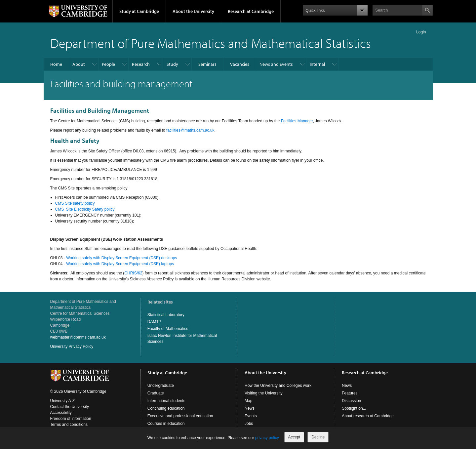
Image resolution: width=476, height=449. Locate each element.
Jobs (249, 424)
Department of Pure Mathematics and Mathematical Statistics (211, 43)
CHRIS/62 (133, 273)
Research (141, 64)
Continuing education (166, 408)
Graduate (156, 393)
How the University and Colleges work (278, 386)
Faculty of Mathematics (168, 329)
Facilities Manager (297, 121)
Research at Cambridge (251, 11)
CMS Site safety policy (75, 203)
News (250, 408)
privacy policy (267, 438)
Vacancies (240, 64)
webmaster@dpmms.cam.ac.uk (78, 337)
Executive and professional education (180, 416)
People (108, 64)
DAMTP (154, 322)
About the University (193, 11)
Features (350, 393)
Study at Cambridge (139, 11)
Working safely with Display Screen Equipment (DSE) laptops (120, 264)
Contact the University (70, 407)
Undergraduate (161, 386)
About (79, 64)
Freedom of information (71, 419)
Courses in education (166, 424)
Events (251, 416)
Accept (294, 437)
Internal (317, 64)
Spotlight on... (354, 408)
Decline (318, 437)
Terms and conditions (69, 425)
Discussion (351, 401)
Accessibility (61, 413)
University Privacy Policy (72, 347)
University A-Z (63, 401)
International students (166, 401)
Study (172, 64)
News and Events (276, 64)
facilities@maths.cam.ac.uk (190, 130)
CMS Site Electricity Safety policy (85, 209)
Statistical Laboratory (166, 315)
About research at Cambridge (368, 416)
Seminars (207, 64)
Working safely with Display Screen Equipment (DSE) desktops (121, 258)
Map (248, 401)
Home (56, 64)
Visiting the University (264, 393)
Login (421, 32)
